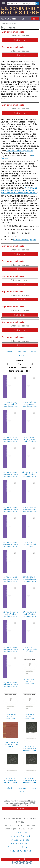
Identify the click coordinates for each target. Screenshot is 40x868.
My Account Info (20, 840)
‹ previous (21, 352)
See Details (20, 808)
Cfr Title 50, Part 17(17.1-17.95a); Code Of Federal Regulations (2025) (30, 439)
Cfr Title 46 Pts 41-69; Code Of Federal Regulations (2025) (29, 579)
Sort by (13, 367)
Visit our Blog (20, 859)
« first (9, 352)
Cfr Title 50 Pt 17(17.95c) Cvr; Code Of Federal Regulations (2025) (29, 649)
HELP (22, 19)
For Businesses (20, 843)
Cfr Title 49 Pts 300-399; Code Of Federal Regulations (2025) (11, 649)
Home (3, 23)
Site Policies (20, 832)
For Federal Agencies (20, 847)
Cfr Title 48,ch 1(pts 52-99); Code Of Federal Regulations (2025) (29, 404)
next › (33, 352)
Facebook (13, 862)
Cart (35, 19)
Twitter (17, 862)
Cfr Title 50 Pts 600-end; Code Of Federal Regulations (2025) (10, 684)
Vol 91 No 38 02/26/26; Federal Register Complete (30, 748)
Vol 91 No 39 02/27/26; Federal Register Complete (10, 780)
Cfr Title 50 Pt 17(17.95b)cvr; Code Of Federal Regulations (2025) (29, 544)
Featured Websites (20, 851)
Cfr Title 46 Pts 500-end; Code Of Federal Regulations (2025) (10, 509)
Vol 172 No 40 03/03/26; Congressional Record (11, 716)
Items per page (16, 371)
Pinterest (27, 862)
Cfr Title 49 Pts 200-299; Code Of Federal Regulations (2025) (11, 544)
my (9, 19)
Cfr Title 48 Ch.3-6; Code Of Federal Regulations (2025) (30, 614)
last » (21, 355)
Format (20, 361)
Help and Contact (20, 836)
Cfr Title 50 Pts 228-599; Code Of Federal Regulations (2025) (11, 474)
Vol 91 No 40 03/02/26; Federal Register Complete (30, 780)
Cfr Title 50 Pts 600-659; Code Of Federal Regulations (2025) (11, 579)
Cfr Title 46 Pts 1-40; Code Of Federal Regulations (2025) (29, 474)
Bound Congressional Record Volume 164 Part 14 (11, 744)
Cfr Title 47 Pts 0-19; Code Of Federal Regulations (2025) (11, 614)
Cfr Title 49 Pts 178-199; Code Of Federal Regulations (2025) (11, 439)
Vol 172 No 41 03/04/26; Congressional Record (29, 716)
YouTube (24, 862)
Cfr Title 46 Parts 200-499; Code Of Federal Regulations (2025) (11, 404)
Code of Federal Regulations (19, 151)
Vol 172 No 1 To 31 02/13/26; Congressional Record (30, 681)
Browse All (11, 23)
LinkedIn (31, 862)
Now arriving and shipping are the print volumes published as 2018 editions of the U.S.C (19, 190)
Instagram (20, 862)
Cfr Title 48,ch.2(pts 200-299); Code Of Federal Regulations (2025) (29, 509)
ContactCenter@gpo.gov (24, 240)
